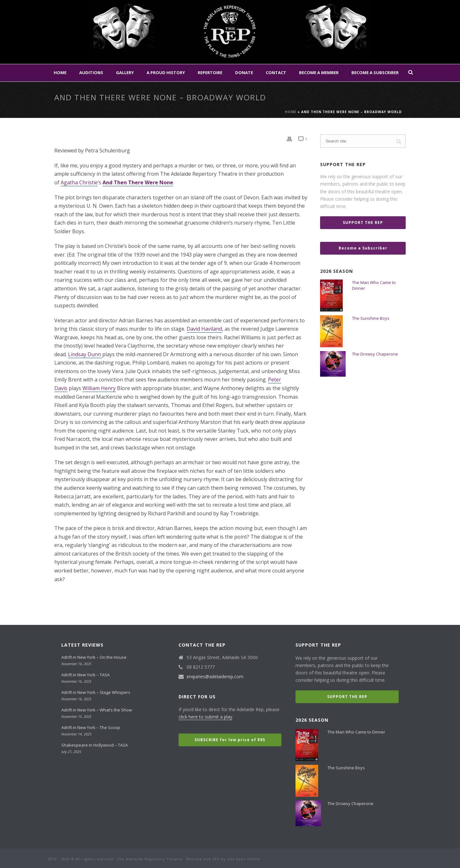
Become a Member (319, 73)
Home (60, 73)
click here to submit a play (205, 717)
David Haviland (204, 329)
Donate (244, 73)
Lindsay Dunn (85, 354)
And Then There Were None (138, 182)
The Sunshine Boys (371, 318)
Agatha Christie (79, 182)
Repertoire (210, 73)
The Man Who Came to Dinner (374, 285)
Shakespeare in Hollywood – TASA (95, 745)
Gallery (125, 73)
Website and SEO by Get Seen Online (223, 859)
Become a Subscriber (375, 73)
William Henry (99, 388)
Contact (276, 73)
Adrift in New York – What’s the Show (97, 710)
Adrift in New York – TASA (85, 675)
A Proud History (166, 73)
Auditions (91, 73)
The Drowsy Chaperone (375, 354)
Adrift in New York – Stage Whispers (96, 692)
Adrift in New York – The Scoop (91, 727)
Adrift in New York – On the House (94, 657)
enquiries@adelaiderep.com (215, 677)
